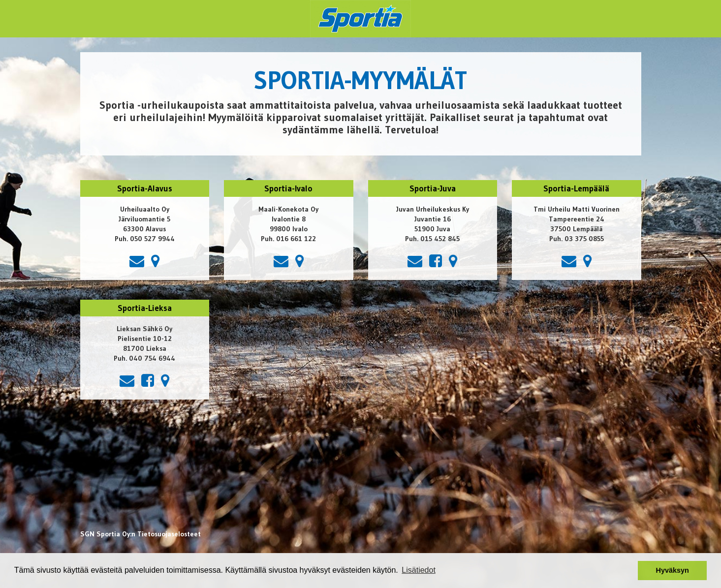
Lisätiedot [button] (419, 570)
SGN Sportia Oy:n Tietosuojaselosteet (141, 534)
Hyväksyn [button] (673, 570)
